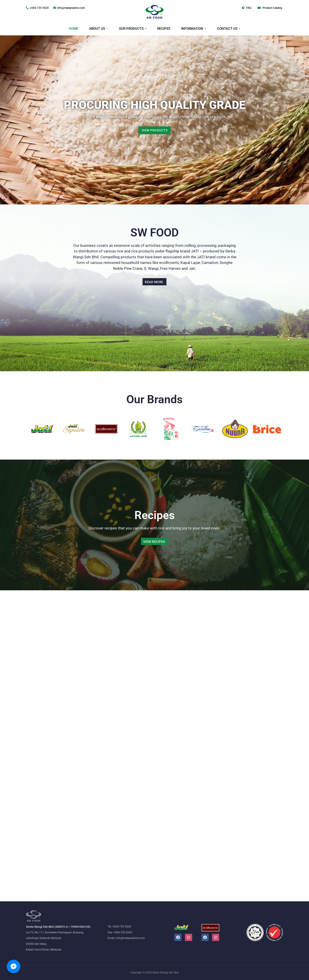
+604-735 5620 (39, 8)
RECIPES (164, 29)
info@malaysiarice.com (71, 8)
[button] (107, 29)
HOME (74, 29)
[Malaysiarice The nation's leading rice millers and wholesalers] (154, 12)
